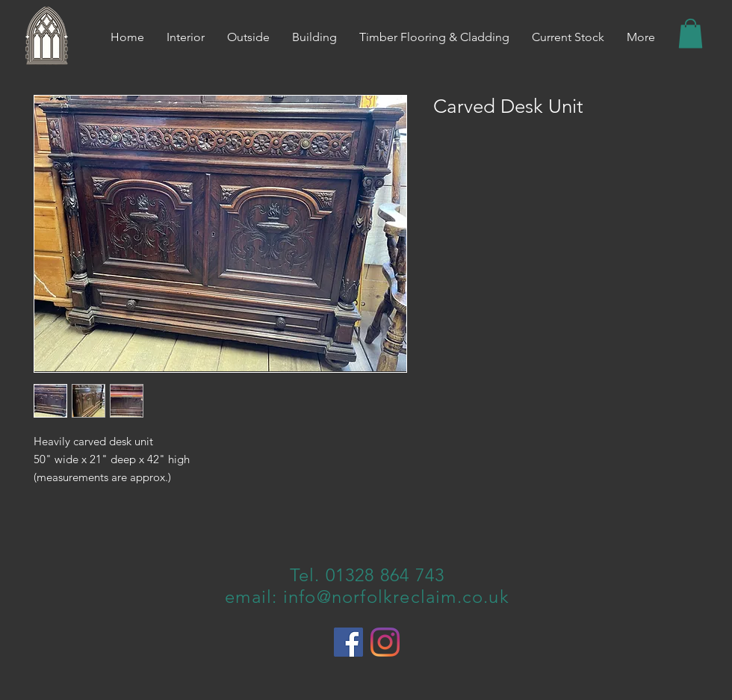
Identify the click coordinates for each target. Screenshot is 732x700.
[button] (691, 33)
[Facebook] (348, 642)
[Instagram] (385, 642)
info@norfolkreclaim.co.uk (396, 597)
